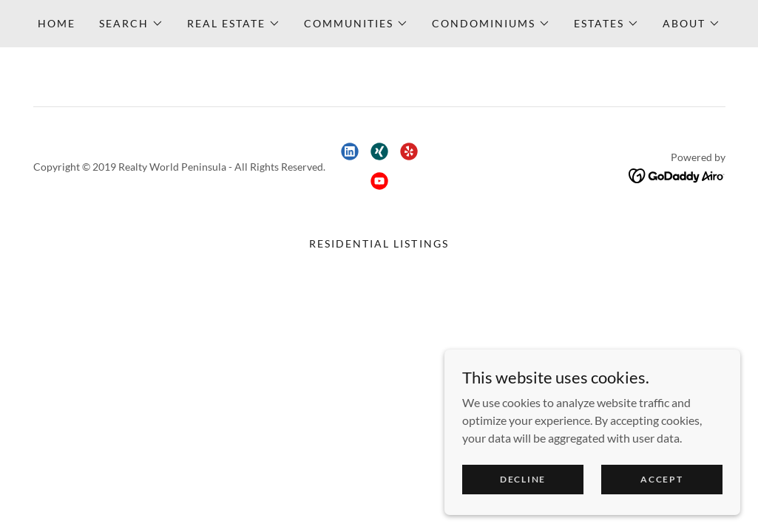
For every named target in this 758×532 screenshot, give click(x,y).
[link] (350, 151)
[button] (131, 24)
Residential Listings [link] (379, 243)
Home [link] (57, 23)
